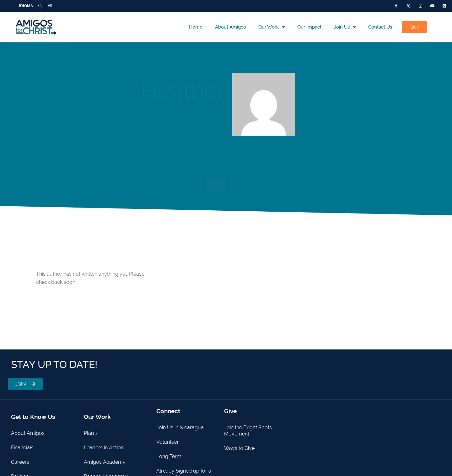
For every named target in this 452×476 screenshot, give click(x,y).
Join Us (345, 27)
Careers (20, 462)
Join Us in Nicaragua (180, 427)
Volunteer (168, 442)
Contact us (380, 27)
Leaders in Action (104, 448)
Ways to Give (239, 448)
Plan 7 (91, 433)
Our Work (272, 27)
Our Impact (309, 27)
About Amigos (230, 27)
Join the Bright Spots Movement (248, 431)
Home (196, 27)
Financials (22, 448)
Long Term (169, 456)
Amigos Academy (105, 462)
